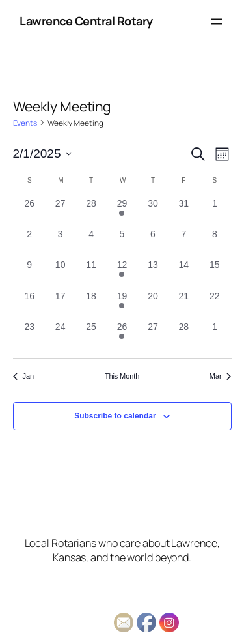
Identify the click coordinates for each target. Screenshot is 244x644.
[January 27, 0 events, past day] (60, 212)
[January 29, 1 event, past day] (122, 212)
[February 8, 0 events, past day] (214, 243)
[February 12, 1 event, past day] (122, 273)
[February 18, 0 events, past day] (91, 305)
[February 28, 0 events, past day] (184, 335)
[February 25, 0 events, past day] (91, 335)
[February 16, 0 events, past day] (30, 305)
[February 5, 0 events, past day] (122, 243)
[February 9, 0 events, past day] (30, 273)
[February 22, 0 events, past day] (214, 305)
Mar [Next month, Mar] (221, 376)
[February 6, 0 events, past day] (153, 243)
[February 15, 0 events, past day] (214, 273)
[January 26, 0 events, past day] (30, 212)
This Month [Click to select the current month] (122, 376)
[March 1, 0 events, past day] (214, 335)
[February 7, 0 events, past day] (184, 243)
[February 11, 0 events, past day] (91, 273)
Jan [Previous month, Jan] (23, 376)
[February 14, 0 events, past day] (184, 273)
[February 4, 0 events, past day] (91, 243)
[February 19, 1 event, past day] (122, 305)
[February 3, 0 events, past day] (60, 243)
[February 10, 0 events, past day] (60, 273)
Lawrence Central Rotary (86, 21)
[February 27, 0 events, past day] (153, 335)
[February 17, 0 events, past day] (60, 305)
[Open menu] (217, 22)
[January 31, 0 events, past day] (184, 212)
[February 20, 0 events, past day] (153, 305)
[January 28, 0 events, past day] (91, 212)
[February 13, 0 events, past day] (153, 273)
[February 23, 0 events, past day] (30, 335)
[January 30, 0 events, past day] (153, 212)
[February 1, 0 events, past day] (214, 212)
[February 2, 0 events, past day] (30, 243)
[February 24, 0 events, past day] (60, 335)
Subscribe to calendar (115, 416)
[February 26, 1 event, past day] (122, 335)
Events (25, 123)
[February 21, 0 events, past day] (184, 305)
